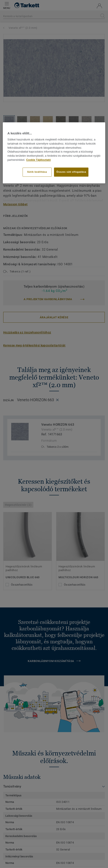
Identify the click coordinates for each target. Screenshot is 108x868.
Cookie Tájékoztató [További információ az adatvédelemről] (39, 160)
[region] (54, 153)
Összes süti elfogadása (71, 172)
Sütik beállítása (37, 172)
